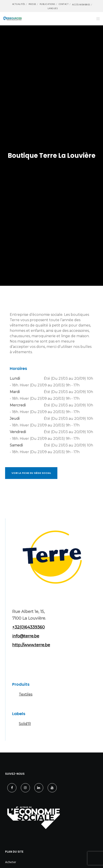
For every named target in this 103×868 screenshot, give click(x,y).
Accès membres (81, 5)
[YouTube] (52, 788)
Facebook (18, 664)
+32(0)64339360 (28, 627)
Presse (32, 4)
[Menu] (97, 19)
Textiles (26, 694)
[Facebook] (12, 788)
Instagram (31, 664)
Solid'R (25, 724)
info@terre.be (26, 636)
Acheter (11, 862)
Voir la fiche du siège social (31, 473)
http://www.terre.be (31, 645)
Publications (47, 4)
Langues (53, 8)
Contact (64, 4)
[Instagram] (25, 788)
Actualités (19, 4)
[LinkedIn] (39, 788)
